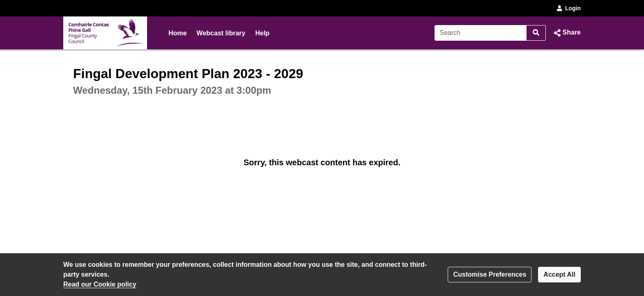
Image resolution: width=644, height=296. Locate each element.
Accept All (559, 274)
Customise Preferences (490, 274)
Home (177, 33)
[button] (567, 33)
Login (568, 8)
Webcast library (221, 33)
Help (262, 33)
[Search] (481, 33)
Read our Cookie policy (100, 284)
